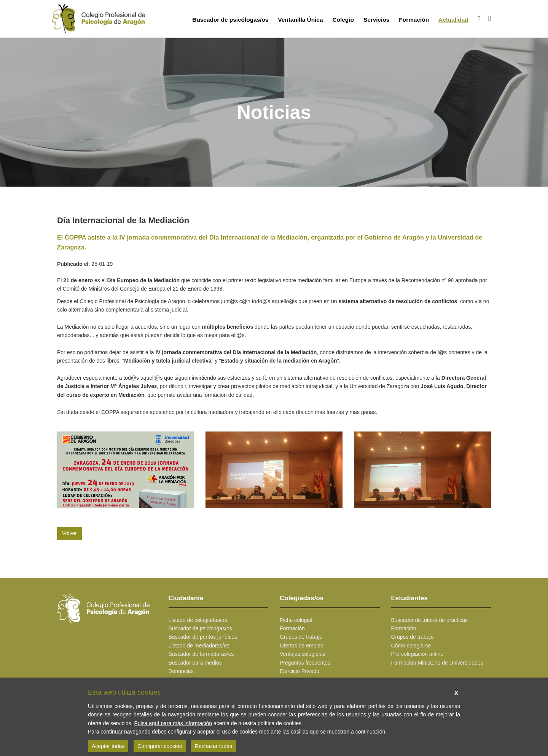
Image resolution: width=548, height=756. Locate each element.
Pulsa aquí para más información (173, 723)
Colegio (343, 20)
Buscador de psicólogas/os (230, 20)
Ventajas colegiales (303, 654)
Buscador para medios (195, 663)
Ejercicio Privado (299, 671)
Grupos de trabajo (301, 637)
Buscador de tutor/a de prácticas (430, 620)
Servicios (376, 20)
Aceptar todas (108, 746)
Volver (69, 533)
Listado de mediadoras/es (199, 646)
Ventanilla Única (300, 20)
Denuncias (181, 671)
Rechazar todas (213, 746)
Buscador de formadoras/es (201, 654)
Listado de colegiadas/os (198, 620)
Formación (414, 20)
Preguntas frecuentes (305, 663)
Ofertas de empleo (302, 646)
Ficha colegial (296, 620)
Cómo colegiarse (411, 646)
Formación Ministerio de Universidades (437, 663)
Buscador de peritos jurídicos (203, 637)
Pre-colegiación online (417, 654)
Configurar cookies (160, 746)
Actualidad (453, 20)
